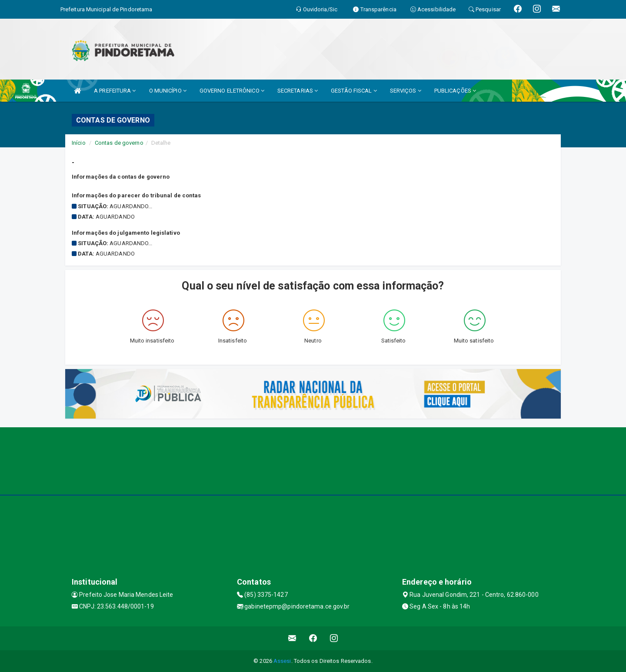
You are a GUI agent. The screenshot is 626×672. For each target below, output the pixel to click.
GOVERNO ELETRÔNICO (232, 91)
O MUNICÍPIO (168, 91)
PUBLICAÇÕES (455, 91)
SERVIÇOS (406, 91)
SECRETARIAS (298, 91)
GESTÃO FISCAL (354, 91)
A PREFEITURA (115, 91)
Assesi (282, 661)
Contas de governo (119, 143)
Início (79, 143)
